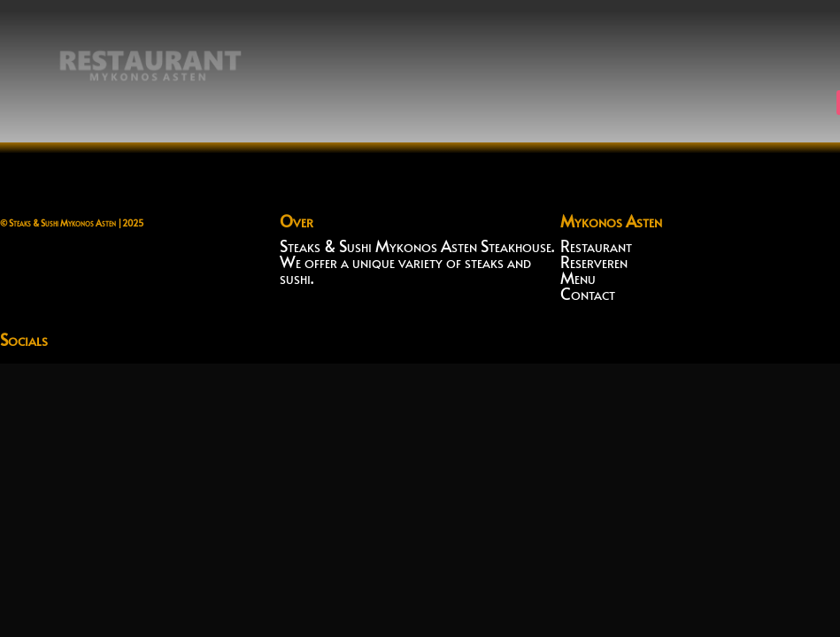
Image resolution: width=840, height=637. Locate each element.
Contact (588, 293)
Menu (578, 277)
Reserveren (594, 261)
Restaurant (596, 246)
